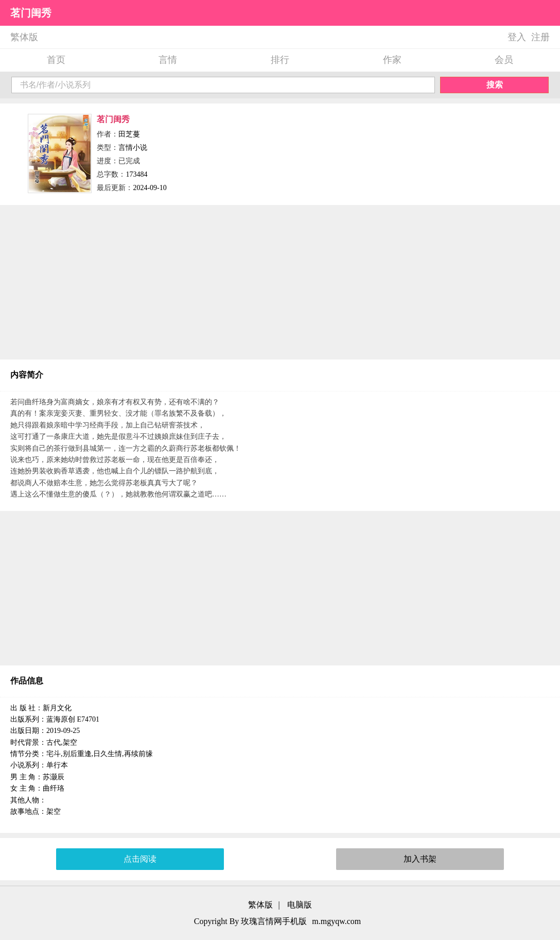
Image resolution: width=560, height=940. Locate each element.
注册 (540, 37)
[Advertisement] (280, 282)
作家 (392, 60)
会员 (504, 60)
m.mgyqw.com (336, 921)
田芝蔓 (129, 134)
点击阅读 (140, 859)
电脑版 (300, 905)
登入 (517, 37)
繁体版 (24, 37)
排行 (280, 60)
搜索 (495, 85)
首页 (56, 60)
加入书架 (420, 859)
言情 (168, 60)
